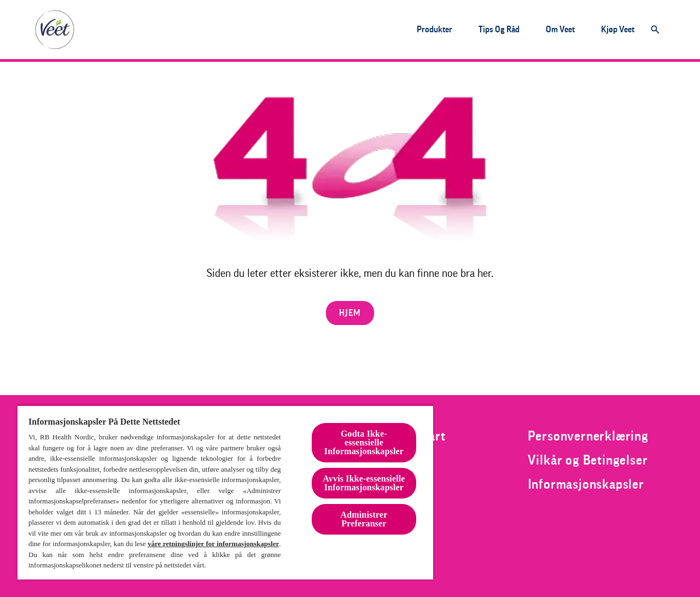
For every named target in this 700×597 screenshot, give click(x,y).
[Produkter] (434, 30)
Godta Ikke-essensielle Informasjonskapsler (364, 442)
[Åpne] (655, 30)
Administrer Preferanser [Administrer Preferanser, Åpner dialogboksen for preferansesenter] (364, 519)
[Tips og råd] (499, 30)
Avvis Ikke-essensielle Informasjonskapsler (364, 483)
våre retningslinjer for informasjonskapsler (213, 544)
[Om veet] (560, 30)
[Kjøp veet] (618, 30)
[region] (225, 492)
